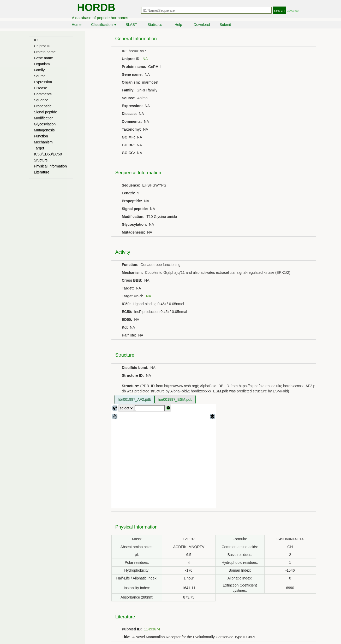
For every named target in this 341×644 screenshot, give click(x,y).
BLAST (131, 25)
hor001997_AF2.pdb (134, 399)
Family (39, 70)
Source (40, 76)
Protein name (45, 52)
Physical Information (50, 166)
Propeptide (43, 106)
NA (145, 59)
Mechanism (43, 142)
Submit (225, 25)
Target (39, 148)
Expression (43, 82)
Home (77, 25)
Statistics (155, 25)
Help (178, 25)
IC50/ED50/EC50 (48, 154)
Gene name (43, 58)
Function (41, 136)
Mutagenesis (44, 130)
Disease (41, 88)
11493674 (152, 629)
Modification (44, 118)
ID (36, 40)
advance (293, 11)
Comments (43, 94)
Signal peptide (46, 112)
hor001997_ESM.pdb (175, 399)
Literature (42, 172)
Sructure (41, 160)
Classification (104, 25)
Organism (42, 64)
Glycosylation (45, 124)
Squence (41, 100)
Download (202, 25)
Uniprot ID (42, 46)
